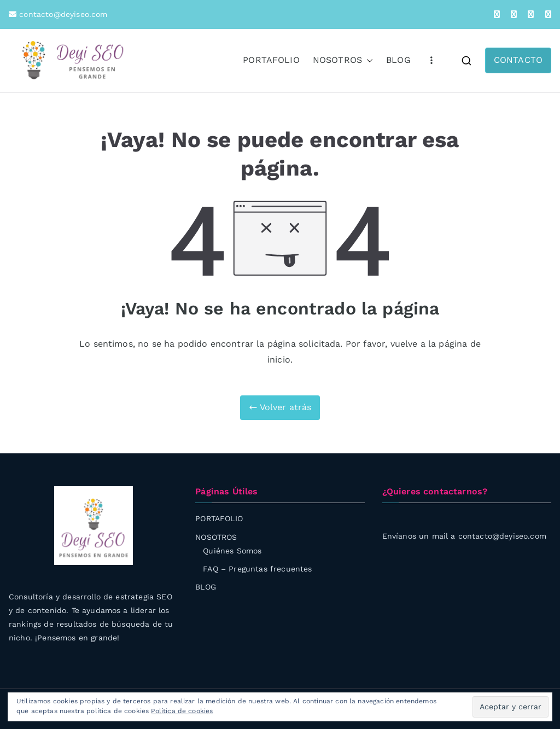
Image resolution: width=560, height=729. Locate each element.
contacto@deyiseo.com (62, 14)
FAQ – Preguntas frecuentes (257, 569)
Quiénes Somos (232, 551)
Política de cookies (182, 711)
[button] (367, 60)
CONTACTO (518, 60)
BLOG (398, 60)
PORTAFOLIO (271, 60)
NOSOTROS (343, 60)
